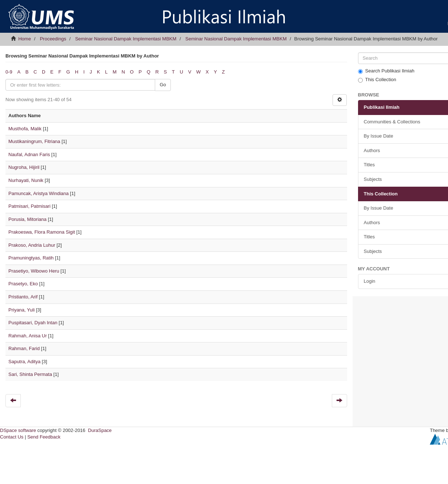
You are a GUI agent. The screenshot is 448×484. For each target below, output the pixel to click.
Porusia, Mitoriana (27, 219)
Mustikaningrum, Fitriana (34, 141)
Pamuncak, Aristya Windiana (38, 193)
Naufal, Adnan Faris (29, 154)
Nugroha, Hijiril (24, 167)
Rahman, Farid (24, 348)
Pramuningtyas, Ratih (31, 258)
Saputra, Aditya (24, 362)
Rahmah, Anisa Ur (28, 336)
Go (163, 85)
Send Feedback (44, 437)
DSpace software (18, 430)
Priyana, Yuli (21, 310)
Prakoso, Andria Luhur (32, 245)
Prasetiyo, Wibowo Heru (34, 271)
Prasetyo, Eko (23, 284)
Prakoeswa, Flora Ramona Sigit (42, 232)
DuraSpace (100, 430)
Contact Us (12, 437)
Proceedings (53, 39)
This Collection (377, 80)
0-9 (9, 72)
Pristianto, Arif (23, 297)
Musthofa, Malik (25, 129)
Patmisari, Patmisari (30, 206)
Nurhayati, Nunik (26, 180)
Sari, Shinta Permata (30, 374)
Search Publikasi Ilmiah (386, 71)
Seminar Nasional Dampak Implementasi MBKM (126, 39)
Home (25, 39)
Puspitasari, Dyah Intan (33, 323)
